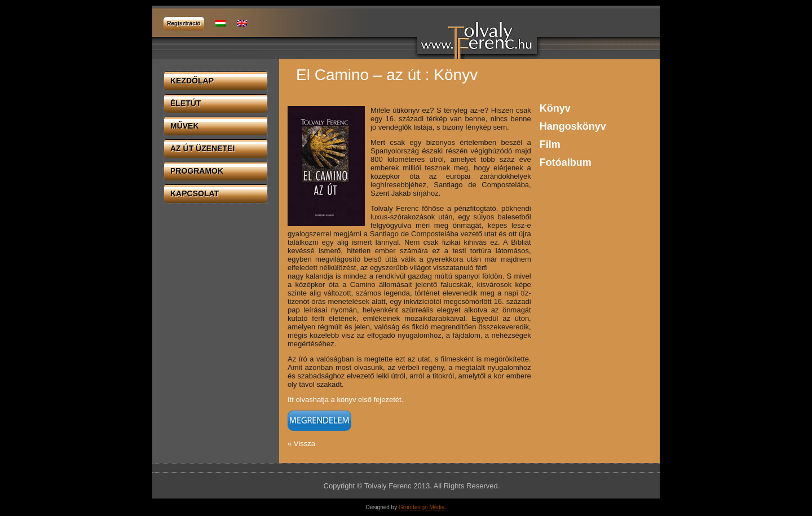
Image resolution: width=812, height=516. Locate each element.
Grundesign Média (422, 507)
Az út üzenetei (202, 148)
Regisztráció (184, 23)
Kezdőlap (192, 81)
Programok (197, 171)
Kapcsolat (195, 193)
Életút (186, 103)
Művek (185, 126)
